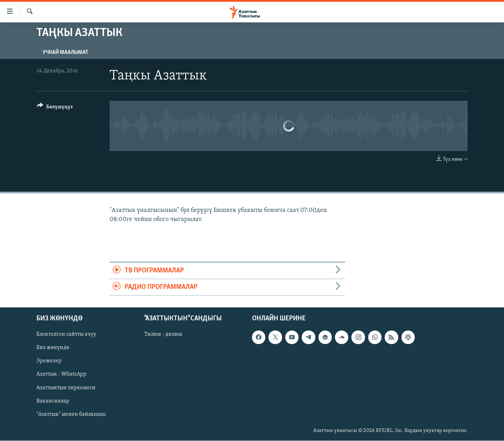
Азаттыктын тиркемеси (66, 388)
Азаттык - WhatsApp (61, 375)
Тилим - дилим (163, 335)
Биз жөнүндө (53, 348)
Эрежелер (49, 361)
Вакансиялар (53, 401)
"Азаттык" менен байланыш (71, 414)
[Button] (55, 108)
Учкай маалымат (65, 52)
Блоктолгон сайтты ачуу (66, 335)
